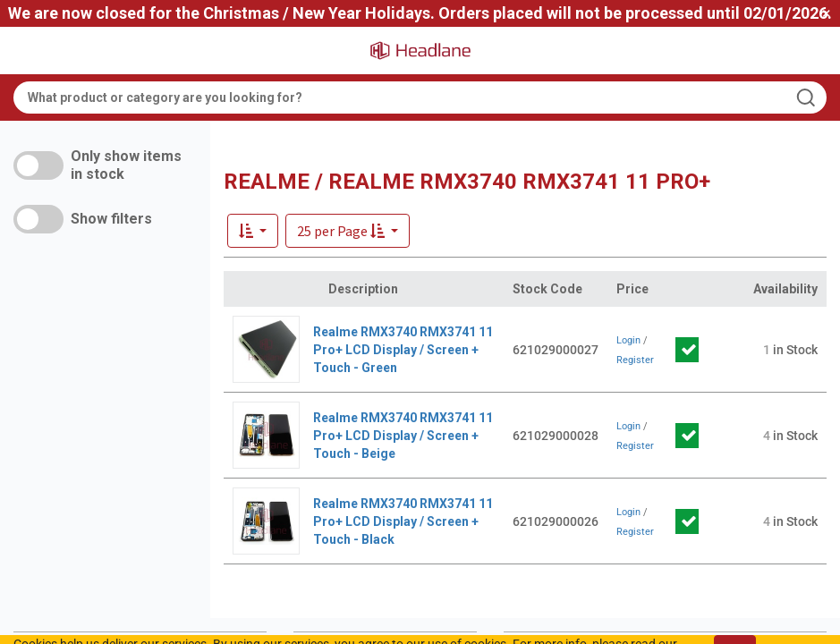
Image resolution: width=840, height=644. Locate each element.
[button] (348, 231)
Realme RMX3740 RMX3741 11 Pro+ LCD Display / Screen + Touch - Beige (403, 436)
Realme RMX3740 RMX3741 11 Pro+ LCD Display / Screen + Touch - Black (403, 521)
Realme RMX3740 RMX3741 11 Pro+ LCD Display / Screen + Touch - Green (403, 350)
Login (628, 340)
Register (635, 360)
